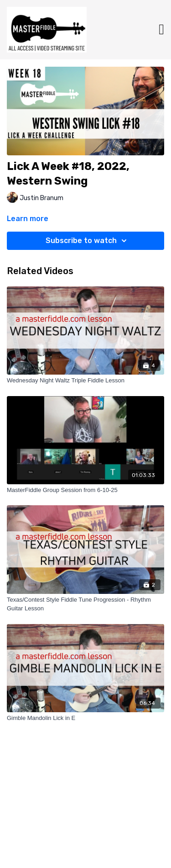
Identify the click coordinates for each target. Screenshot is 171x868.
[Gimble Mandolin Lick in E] (85, 718)
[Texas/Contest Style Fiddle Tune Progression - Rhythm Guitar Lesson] (85, 604)
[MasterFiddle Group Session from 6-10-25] (85, 490)
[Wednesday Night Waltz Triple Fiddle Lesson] (85, 381)
